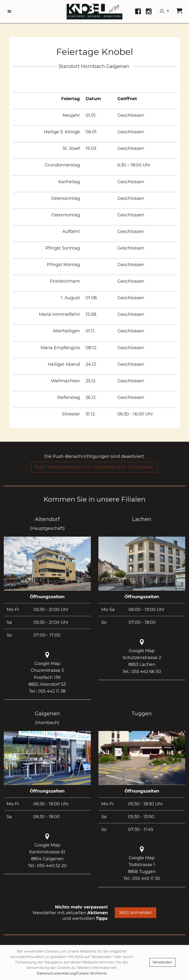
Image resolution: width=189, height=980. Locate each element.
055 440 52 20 (52, 866)
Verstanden (162, 962)
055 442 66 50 (146, 672)
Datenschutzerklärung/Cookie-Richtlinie (72, 973)
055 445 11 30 (146, 878)
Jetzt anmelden (136, 913)
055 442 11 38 (52, 691)
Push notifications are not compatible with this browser (94, 467)
